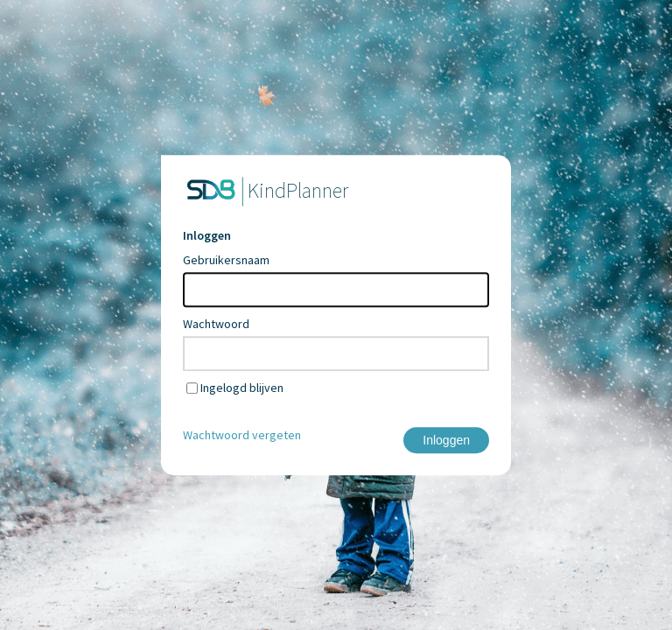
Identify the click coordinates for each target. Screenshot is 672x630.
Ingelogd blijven (242, 388)
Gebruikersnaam (226, 260)
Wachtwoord (216, 324)
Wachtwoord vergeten (242, 435)
